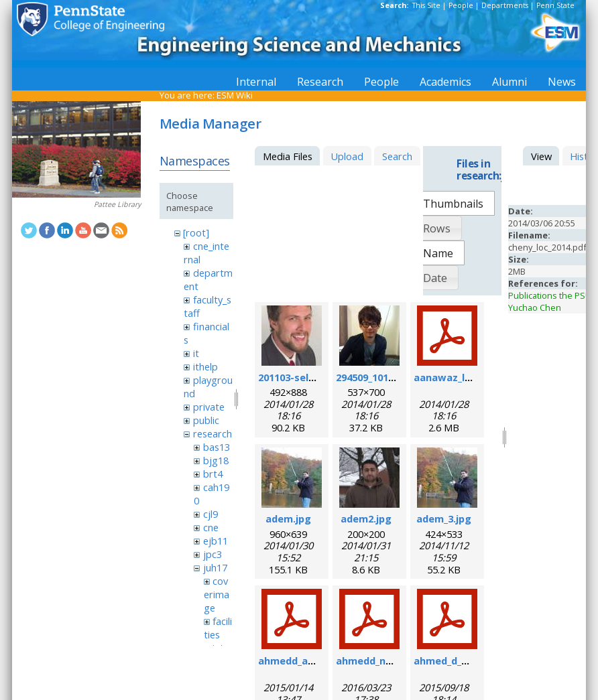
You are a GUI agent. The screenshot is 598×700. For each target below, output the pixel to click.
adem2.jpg (366, 518)
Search (397, 156)
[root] (196, 232)
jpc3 (213, 554)
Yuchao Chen (535, 307)
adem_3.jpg (444, 518)
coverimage (217, 594)
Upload (347, 156)
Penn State (555, 5)
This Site (426, 5)
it (196, 353)
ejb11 (216, 541)
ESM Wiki (235, 95)
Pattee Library (117, 204)
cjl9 (211, 514)
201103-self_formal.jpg (314, 377)
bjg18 (216, 460)
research (213, 433)
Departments (505, 5)
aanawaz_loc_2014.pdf (468, 377)
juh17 (215, 567)
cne (211, 527)
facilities (218, 628)
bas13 (217, 447)
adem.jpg (288, 518)
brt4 (213, 474)
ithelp (205, 366)
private (209, 407)
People (461, 5)
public (206, 420)
